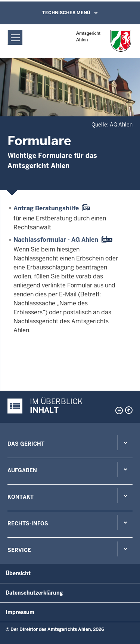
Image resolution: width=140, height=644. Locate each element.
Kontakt (21, 497)
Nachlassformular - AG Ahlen (56, 240)
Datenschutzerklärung (34, 593)
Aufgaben (22, 470)
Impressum (20, 612)
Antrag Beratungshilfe (46, 208)
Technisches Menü (66, 13)
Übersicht (18, 573)
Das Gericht (26, 444)
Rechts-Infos (28, 524)
